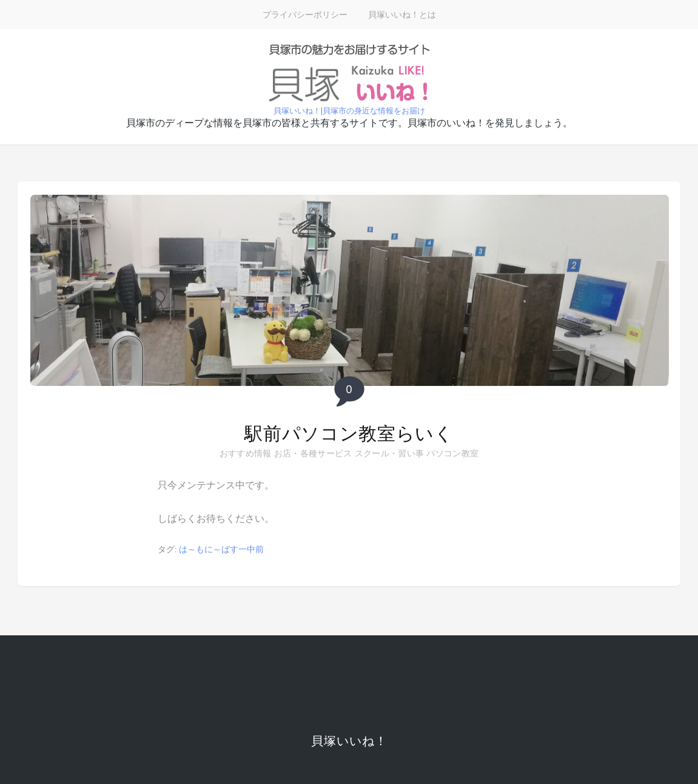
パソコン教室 (452, 453)
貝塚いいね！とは (402, 15)
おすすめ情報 (246, 453)
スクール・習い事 (389, 453)
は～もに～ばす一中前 (221, 549)
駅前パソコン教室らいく (349, 434)
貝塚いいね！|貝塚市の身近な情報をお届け (349, 111)
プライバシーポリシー (305, 15)
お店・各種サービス (313, 453)
